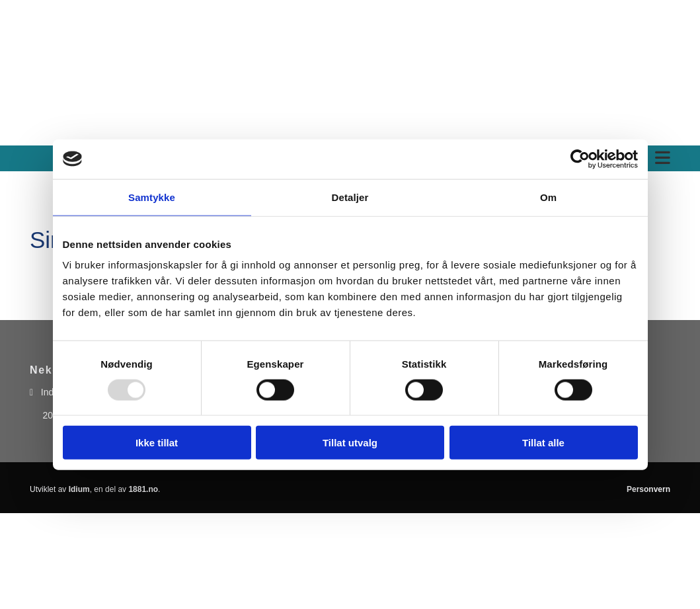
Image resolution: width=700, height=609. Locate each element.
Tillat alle (543, 443)
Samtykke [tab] (152, 197)
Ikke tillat (157, 443)
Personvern (648, 489)
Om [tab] (548, 197)
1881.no (143, 489)
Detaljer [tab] (350, 197)
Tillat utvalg (350, 443)
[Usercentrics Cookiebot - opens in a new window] (580, 159)
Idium (79, 489)
